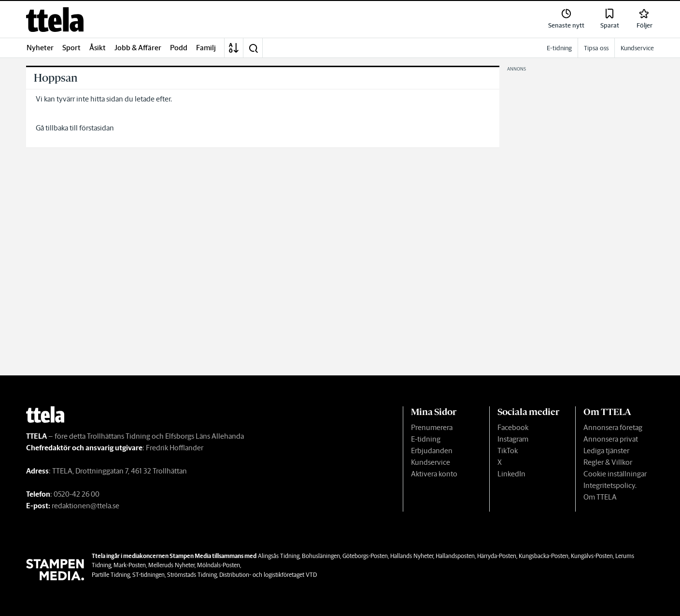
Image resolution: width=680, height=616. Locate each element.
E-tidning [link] (559, 48)
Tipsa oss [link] (596, 48)
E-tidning (426, 439)
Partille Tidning (111, 575)
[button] (253, 48)
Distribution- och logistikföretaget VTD (268, 575)
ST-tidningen (149, 575)
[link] (55, 20)
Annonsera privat (611, 439)
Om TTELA (600, 497)
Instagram (513, 439)
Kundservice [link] (637, 48)
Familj (206, 48)
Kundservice (431, 462)
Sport (71, 48)
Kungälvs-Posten (592, 556)
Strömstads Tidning (192, 575)
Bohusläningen (321, 556)
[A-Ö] (234, 48)
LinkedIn (511, 474)
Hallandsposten (455, 556)
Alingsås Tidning (279, 556)
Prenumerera (432, 427)
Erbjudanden (432, 451)
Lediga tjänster (606, 451)
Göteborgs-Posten (365, 556)
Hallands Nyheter (412, 556)
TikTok (508, 451)
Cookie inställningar (615, 474)
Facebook (513, 427)
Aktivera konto (434, 474)
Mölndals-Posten (219, 565)
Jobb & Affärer (138, 48)
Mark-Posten (130, 565)
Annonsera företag (613, 427)
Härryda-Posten (497, 556)
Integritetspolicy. (610, 485)
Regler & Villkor (608, 462)
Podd (179, 48)
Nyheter (40, 48)
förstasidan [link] (97, 128)
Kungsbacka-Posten (544, 556)
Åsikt (98, 48)
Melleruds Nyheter (171, 565)
